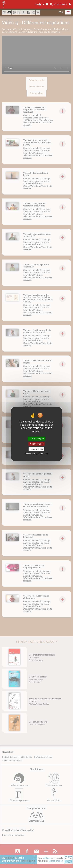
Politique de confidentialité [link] (36, 454)
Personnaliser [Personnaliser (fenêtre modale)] (36, 449)
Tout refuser (36, 444)
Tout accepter (36, 439)
